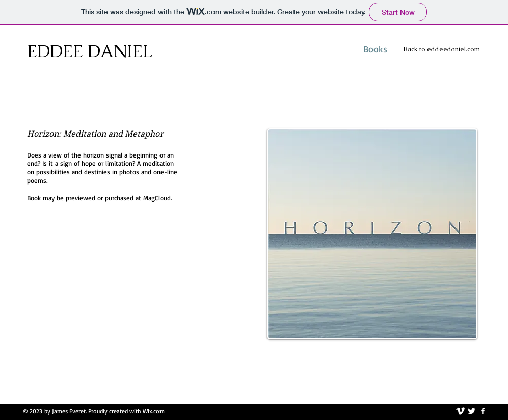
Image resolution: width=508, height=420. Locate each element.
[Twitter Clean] (472, 411)
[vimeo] (460, 411)
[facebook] (483, 411)
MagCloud (157, 198)
